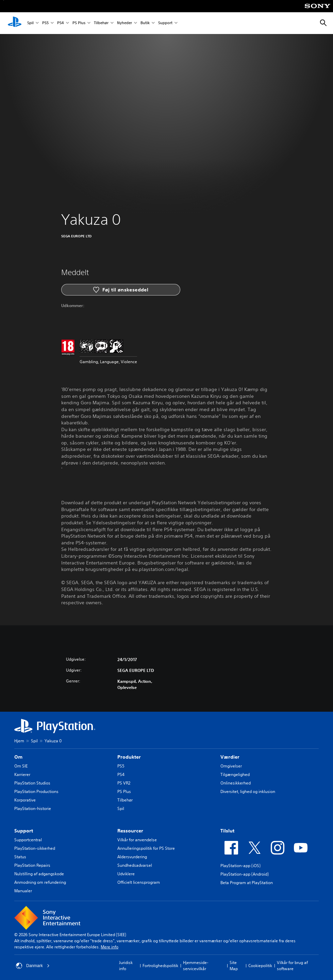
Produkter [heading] (129, 757)
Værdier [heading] (230, 757)
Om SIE (21, 766)
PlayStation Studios (32, 783)
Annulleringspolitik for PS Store (146, 848)
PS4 (61, 23)
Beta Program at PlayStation (247, 883)
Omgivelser (231, 766)
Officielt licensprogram (139, 882)
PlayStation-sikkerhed (35, 848)
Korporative (25, 800)
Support (165, 23)
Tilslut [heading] (227, 831)
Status (20, 857)
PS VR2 (124, 783)
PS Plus (79, 23)
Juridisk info (126, 966)
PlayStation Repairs (32, 865)
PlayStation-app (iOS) (240, 866)
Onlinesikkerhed (236, 783)
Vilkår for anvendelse (137, 840)
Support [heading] (24, 831)
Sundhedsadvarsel (135, 865)
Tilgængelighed (235, 774)
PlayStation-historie (33, 808)
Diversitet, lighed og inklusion (248, 791)
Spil (30, 23)
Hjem (19, 741)
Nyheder (124, 23)
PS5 (45, 23)
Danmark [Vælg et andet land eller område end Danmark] (33, 966)
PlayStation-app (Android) (245, 874)
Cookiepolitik (260, 966)
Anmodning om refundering (40, 882)
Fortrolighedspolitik (160, 966)
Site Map (234, 966)
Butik (145, 23)
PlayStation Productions (36, 791)
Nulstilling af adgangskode (39, 874)
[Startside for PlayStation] (15, 23)
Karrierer (22, 774)
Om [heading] (18, 757)
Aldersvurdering (132, 857)
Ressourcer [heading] (130, 831)
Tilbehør (101, 23)
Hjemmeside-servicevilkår (196, 966)
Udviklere (126, 874)
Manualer (23, 891)
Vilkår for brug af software (292, 966)
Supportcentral (28, 840)
